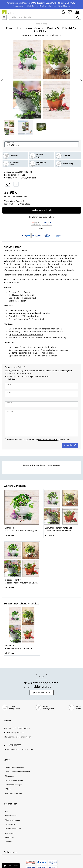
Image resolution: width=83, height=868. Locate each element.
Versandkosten (21, 196)
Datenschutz (9, 824)
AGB (6, 811)
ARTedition (9, 837)
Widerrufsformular (12, 820)
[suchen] (78, 17)
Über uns (8, 842)
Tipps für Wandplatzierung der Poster (26, 335)
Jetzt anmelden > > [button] (41, 693)
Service (7, 760)
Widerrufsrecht (10, 816)
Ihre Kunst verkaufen (13, 793)
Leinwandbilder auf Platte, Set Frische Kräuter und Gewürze (58, 529)
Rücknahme (9, 776)
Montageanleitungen (13, 785)
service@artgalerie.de (15, 732)
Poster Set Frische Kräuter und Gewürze (18, 647)
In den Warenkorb (42, 210)
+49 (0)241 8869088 (13, 745)
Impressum (9, 833)
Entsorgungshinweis (12, 829)
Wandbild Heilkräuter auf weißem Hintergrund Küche (22, 529)
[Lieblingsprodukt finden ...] (42, 17)
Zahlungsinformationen (14, 767)
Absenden (70, 445)
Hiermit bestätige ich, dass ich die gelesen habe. (39, 440)
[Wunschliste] (70, 12)
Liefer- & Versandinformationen (17, 772)
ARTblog (8, 789)
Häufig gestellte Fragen (14, 780)
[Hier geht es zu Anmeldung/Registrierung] (63, 12)
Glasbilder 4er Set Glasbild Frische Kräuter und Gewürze (22, 581)
